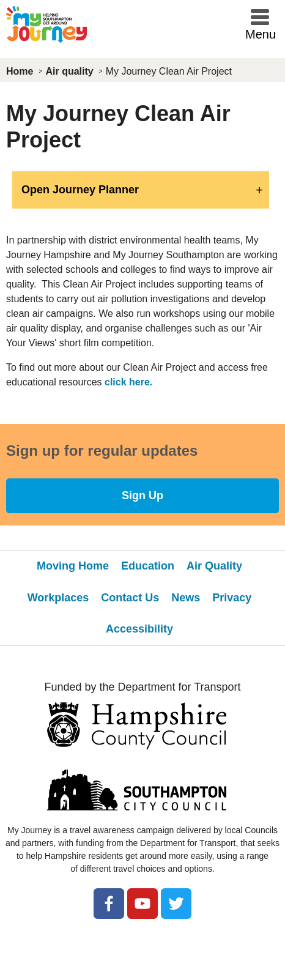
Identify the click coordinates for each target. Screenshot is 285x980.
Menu (261, 34)
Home (20, 71)
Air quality (69, 71)
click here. (128, 382)
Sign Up (142, 496)
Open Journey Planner (80, 190)
